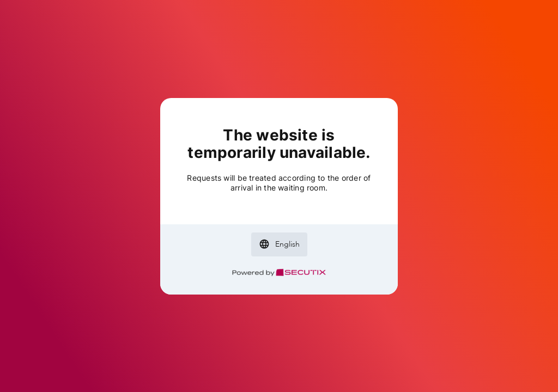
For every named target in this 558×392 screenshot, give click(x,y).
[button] (279, 244)
